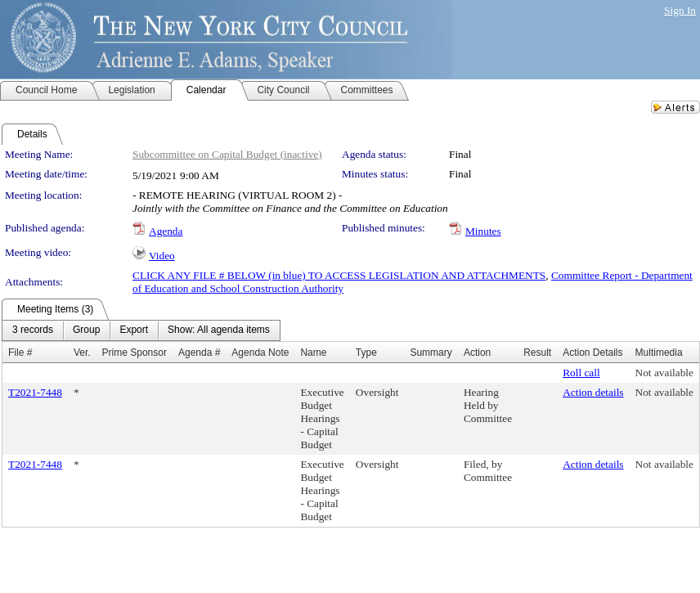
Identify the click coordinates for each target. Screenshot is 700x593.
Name (313, 353)
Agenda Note (260, 353)
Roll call (581, 373)
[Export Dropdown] (134, 330)
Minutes (483, 231)
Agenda (166, 231)
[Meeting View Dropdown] (219, 330)
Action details (593, 392)
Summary (431, 353)
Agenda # (199, 353)
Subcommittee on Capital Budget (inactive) (227, 154)
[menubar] (141, 330)
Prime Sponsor (135, 353)
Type (366, 353)
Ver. (82, 353)
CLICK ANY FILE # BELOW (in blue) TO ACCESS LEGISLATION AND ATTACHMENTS (339, 275)
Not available (664, 373)
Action (477, 353)
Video (162, 256)
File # (20, 353)
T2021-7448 (35, 392)
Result (537, 353)
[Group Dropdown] (86, 330)
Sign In (680, 10)
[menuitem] (33, 330)
